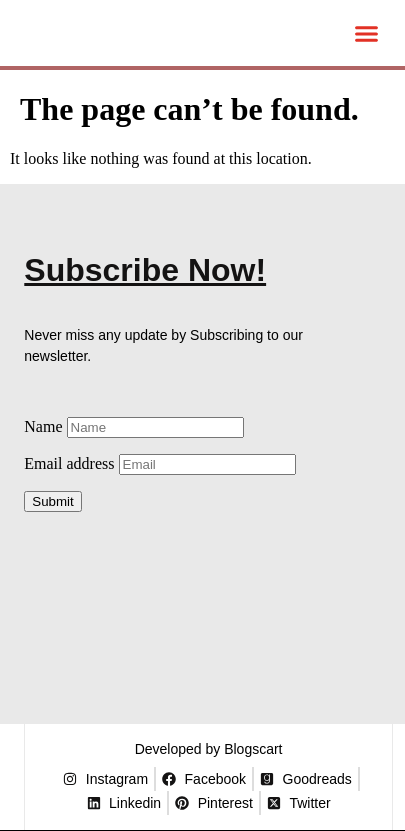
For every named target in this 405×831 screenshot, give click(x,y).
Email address (159, 463)
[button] (366, 33)
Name (133, 426)
